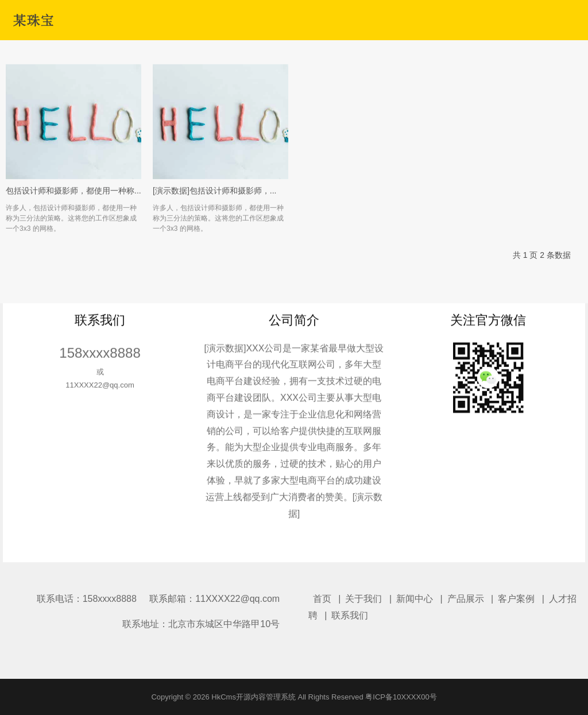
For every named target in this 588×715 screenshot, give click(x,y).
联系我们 (350, 615)
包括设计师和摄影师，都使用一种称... (73, 200)
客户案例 (516, 599)
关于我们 (363, 599)
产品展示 (466, 599)
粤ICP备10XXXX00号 (401, 697)
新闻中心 (415, 599)
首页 (322, 599)
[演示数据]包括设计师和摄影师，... (214, 200)
